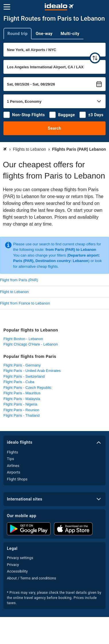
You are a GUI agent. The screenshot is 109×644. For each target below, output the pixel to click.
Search (55, 128)
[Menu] (7, 7)
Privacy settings (20, 558)
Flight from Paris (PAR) (19, 280)
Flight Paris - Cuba (19, 382)
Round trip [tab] (17, 34)
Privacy (13, 565)
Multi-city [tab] (70, 34)
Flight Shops (17, 479)
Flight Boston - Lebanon (23, 339)
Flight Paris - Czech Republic (28, 388)
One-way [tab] (44, 34)
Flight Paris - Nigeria (20, 404)
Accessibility (17, 571)
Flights (12, 452)
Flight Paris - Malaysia (22, 399)
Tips (10, 459)
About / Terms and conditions (31, 578)
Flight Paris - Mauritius (22, 393)
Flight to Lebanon (14, 292)
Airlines (13, 466)
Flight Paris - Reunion (21, 410)
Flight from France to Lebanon (25, 303)
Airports (13, 472)
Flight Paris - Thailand (22, 415)
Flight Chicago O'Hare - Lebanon (31, 344)
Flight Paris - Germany (22, 365)
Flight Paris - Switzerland (24, 376)
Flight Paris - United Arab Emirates (32, 371)
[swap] (95, 58)
